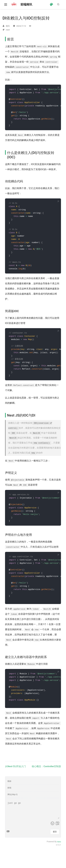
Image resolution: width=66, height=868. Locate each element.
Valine (59, 852)
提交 (55, 842)
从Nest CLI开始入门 (15, 777)
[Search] (59, 4)
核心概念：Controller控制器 (46, 777)
